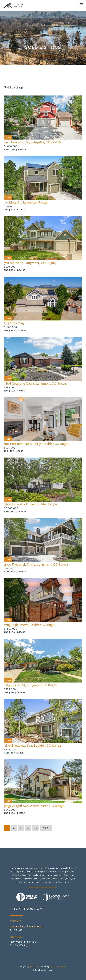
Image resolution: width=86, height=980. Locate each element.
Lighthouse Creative (58, 966)
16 (36, 828)
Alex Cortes (34, 966)
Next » (46, 828)
